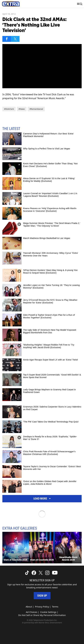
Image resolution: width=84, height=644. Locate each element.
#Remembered (36, 109)
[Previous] (5, 547)
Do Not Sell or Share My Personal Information (42, 615)
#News (22, 109)
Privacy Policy (42, 607)
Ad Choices (32, 612)
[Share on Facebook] (7, 39)
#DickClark (9, 109)
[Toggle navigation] (79, 4)
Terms (55, 607)
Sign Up (42, 596)
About (29, 607)
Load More (42, 499)
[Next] (79, 547)
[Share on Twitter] (15, 39)
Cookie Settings (48, 612)
